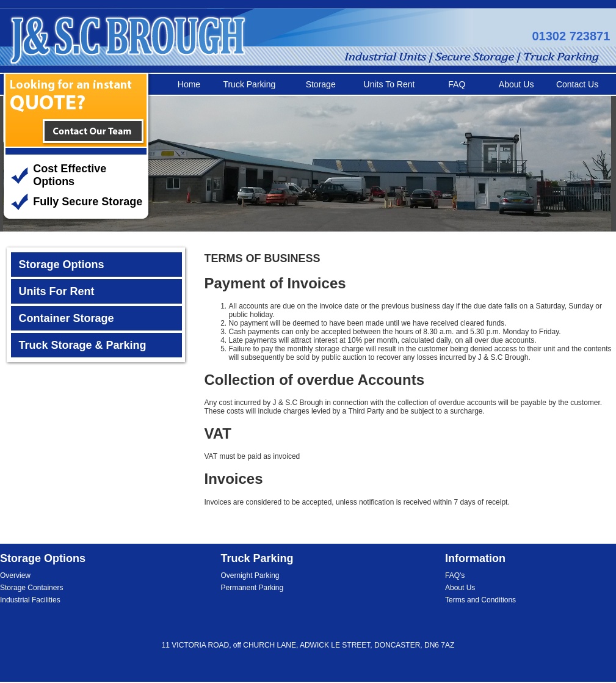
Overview (15, 575)
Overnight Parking (250, 575)
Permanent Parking (252, 588)
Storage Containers (31, 588)
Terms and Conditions (480, 600)
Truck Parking (249, 84)
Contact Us (577, 84)
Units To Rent (390, 84)
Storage (321, 84)
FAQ (457, 84)
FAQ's (455, 575)
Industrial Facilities (30, 600)
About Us (516, 84)
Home (189, 84)
